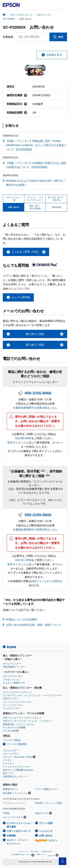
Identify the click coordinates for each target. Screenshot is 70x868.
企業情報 (11, 836)
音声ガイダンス (16, 443)
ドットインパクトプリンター (17, 702)
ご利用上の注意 (46, 852)
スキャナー (8, 764)
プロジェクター (11, 751)
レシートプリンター (13, 705)
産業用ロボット (11, 789)
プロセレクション (12, 680)
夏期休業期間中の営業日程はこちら (36, 408)
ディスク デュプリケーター (17, 767)
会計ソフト (8, 773)
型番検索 (8, 37)
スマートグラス (11, 754)
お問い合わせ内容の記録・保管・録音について (33, 625)
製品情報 (11, 647)
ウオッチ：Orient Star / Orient (17, 757)
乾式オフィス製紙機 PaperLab (18, 770)
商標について (41, 855)
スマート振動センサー (46, 789)
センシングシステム (13, 817)
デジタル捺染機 (11, 731)
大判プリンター (11, 699)
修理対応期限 (17, 95)
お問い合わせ (46, 836)
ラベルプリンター (12, 708)
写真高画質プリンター (14, 667)
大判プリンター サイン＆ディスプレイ (22, 718)
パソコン (7, 760)
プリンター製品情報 (17, 744)
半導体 (6, 813)
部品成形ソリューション (15, 793)
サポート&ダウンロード (19, 831)
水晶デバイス (42, 813)
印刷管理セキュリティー (15, 777)
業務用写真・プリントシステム (18, 724)
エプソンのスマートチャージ (17, 692)
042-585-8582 (23, 438)
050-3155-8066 (38, 393)
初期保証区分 (17, 104)
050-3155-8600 (38, 515)
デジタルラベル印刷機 (14, 728)
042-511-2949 (23, 560)
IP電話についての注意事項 (22, 620)
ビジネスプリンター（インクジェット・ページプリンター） (33, 695)
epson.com (52, 856)
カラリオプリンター (13, 676)
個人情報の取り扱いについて (23, 855)
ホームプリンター (12, 664)
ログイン (46, 841)
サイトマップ (23, 852)
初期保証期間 (17, 113)
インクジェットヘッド (14, 803)
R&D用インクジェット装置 (49, 803)
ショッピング (46, 831)
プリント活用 (46, 823)
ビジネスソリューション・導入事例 (20, 825)
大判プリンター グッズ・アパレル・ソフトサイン (28, 721)
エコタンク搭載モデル (14, 683)
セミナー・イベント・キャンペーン (18, 842)
